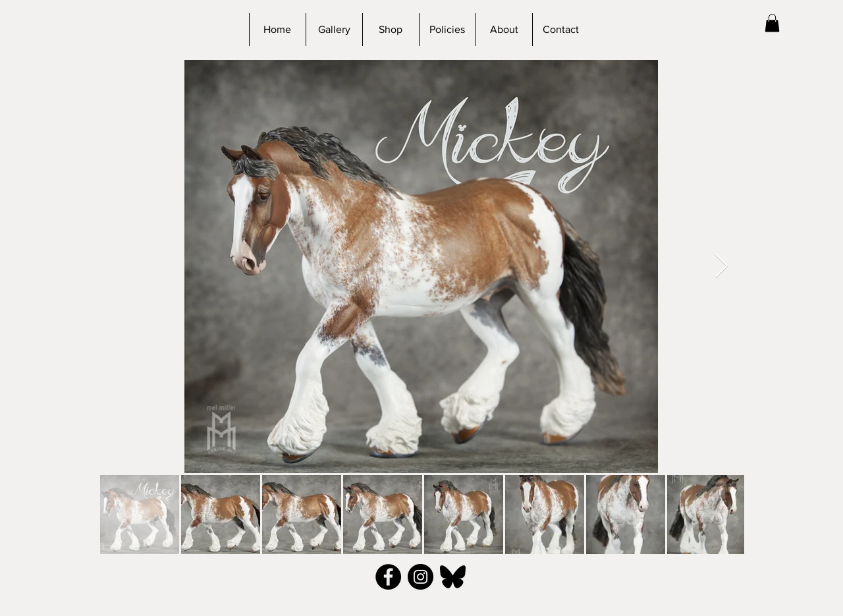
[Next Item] (721, 266)
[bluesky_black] (453, 577)
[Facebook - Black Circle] (388, 577)
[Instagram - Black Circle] (421, 577)
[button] (772, 23)
